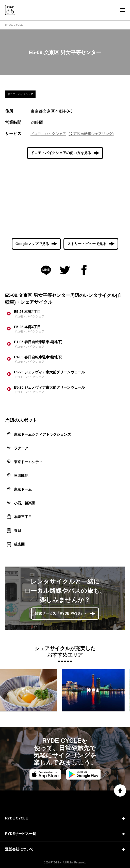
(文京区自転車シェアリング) (91, 134)
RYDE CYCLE (14, 25)
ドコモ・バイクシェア (48, 134)
